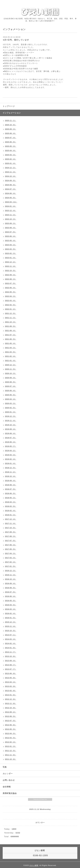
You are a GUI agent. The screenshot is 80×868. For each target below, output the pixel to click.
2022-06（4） (11, 288)
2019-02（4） (11, 459)
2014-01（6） (11, 648)
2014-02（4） (11, 643)
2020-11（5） (11, 369)
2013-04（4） (11, 682)
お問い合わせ (9, 780)
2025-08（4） (11, 133)
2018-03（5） (11, 506)
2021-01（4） (11, 361)
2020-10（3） (11, 373)
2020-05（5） (11, 395)
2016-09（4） (11, 583)
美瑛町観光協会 (10, 793)
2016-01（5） (11, 618)
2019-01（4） (11, 463)
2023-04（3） (11, 245)
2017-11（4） (11, 523)
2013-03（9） (11, 686)
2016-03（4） (11, 609)
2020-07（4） (11, 386)
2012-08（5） (11, 716)
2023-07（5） (11, 232)
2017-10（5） (11, 528)
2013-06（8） (11, 674)
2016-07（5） (11, 592)
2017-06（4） (11, 545)
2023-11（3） (11, 215)
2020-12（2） (11, 365)
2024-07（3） (11, 189)
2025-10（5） (11, 125)
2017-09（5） (11, 532)
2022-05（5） (11, 292)
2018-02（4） (11, 511)
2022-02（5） (11, 305)
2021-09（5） (11, 326)
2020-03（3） (11, 403)
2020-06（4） (11, 391)
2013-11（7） (11, 652)
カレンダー (8, 774)
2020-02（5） (11, 408)
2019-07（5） (11, 438)
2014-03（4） (11, 639)
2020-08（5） (11, 382)
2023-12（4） (11, 211)
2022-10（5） (11, 271)
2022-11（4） (11, 266)
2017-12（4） (11, 519)
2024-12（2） (11, 168)
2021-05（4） (11, 343)
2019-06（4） (11, 442)
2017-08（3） (11, 536)
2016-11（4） (11, 575)
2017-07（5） (11, 541)
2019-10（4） (11, 425)
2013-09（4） (11, 661)
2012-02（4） (11, 742)
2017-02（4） (11, 562)
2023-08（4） (11, 228)
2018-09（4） (11, 481)
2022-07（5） (11, 283)
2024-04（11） (11, 202)
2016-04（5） (11, 605)
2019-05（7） (11, 446)
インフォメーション (12, 113)
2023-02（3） (11, 253)
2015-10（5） (11, 631)
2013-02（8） (11, 691)
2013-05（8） (11, 678)
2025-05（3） (11, 146)
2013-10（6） (11, 656)
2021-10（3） (11, 322)
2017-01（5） (11, 566)
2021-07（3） (11, 335)
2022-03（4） (11, 301)
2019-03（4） (11, 455)
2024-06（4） (11, 193)
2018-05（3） (11, 498)
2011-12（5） (11, 751)
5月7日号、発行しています (16, 40)
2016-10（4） (11, 579)
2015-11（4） (11, 626)
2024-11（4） (11, 172)
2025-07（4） (11, 138)
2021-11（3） (11, 318)
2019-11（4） (11, 421)
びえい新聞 (34, 865)
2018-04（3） (11, 502)
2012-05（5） (11, 729)
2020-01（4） (11, 412)
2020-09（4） (11, 378)
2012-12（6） (11, 699)
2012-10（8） (11, 708)
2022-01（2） (11, 309)
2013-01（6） (11, 695)
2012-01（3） (11, 746)
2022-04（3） (11, 296)
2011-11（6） (11, 755)
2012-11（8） (11, 704)
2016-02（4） (11, 613)
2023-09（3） (11, 223)
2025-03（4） (11, 155)
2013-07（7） (11, 669)
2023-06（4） (11, 236)
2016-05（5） (11, 601)
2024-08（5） (11, 185)
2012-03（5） (11, 738)
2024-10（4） (11, 176)
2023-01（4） (11, 258)
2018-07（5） (11, 489)
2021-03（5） (11, 352)
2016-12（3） (11, 571)
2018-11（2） (11, 472)
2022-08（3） (11, 279)
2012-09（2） (11, 712)
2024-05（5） (11, 198)
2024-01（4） (11, 206)
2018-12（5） (11, 468)
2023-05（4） (11, 241)
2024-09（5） (11, 181)
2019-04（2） (11, 451)
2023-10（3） (11, 219)
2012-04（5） (11, 734)
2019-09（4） (11, 429)
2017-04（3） (11, 553)
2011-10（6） (11, 759)
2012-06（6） (11, 725)
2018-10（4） (11, 476)
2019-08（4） (11, 433)
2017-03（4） (11, 558)
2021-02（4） (11, 356)
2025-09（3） (11, 129)
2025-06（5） (11, 142)
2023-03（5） (11, 249)
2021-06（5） (11, 339)
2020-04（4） (11, 399)
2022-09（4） (11, 275)
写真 (5, 767)
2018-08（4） (11, 485)
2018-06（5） (11, 493)
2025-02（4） (11, 159)
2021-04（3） (11, 348)
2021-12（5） (11, 313)
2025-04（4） (11, 151)
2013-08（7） (11, 665)
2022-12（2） (11, 262)
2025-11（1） (11, 121)
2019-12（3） (11, 416)
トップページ (9, 106)
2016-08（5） (11, 588)
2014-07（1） (11, 635)
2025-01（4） (11, 163)
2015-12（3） (11, 622)
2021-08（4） (11, 331)
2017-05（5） (11, 549)
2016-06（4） (11, 596)
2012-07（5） (11, 721)
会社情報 (7, 787)
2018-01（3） (11, 515)
